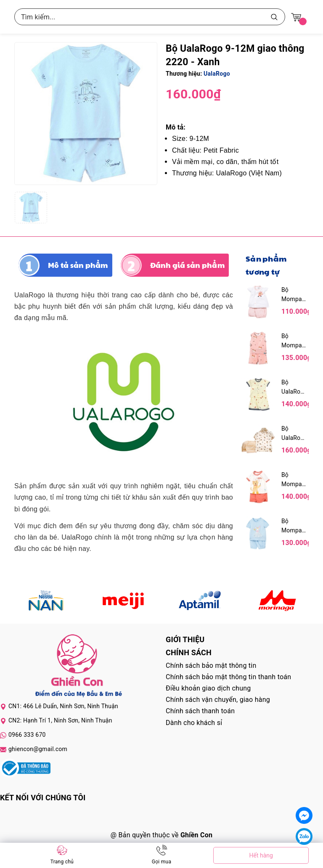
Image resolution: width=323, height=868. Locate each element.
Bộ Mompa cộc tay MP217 (292, 526)
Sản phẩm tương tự (266, 265)
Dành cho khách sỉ (194, 723)
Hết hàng (261, 855)
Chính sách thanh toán (200, 711)
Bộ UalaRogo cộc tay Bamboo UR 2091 (294, 434)
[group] (86, 114)
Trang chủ (62, 862)
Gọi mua (161, 862)
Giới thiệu (185, 639)
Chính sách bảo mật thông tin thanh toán (228, 677)
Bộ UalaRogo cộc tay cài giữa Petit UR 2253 (294, 388)
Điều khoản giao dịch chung (208, 688)
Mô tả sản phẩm (78, 265)
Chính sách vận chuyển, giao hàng (218, 700)
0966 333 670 (27, 735)
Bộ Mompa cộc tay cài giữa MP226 (292, 295)
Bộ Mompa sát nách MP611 (293, 341)
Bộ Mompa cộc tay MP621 (292, 480)
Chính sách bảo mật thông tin (211, 666)
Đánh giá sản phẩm (187, 265)
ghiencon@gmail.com (38, 749)
